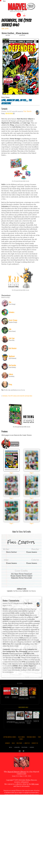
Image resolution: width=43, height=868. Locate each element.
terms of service (24, 752)
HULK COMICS (21, 742)
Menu (4, 1)
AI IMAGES (7, 748)
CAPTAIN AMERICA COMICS (10, 742)
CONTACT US (35, 748)
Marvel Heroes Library (17, 777)
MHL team (35, 789)
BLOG (13, 748)
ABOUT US (27, 748)
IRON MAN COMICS (31, 742)
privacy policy (17, 752)
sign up (10, 752)
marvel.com (32, 752)
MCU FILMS (19, 748)
